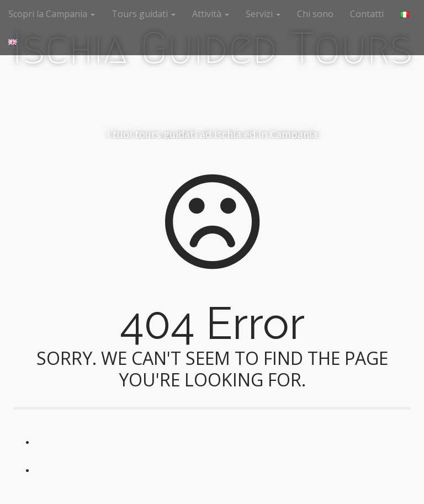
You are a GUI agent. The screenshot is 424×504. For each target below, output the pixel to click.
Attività (211, 14)
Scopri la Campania (52, 14)
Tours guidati (144, 14)
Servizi (263, 14)
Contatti (367, 14)
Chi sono (315, 14)
